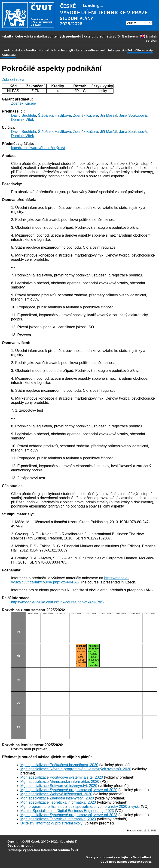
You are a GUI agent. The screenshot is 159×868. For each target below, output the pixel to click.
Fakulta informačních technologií (49, 50)
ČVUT (11, 846)
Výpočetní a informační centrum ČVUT (50, 850)
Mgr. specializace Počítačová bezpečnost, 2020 (59, 765)
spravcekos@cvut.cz (136, 861)
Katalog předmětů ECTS (102, 36)
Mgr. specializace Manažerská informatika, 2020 (60, 782)
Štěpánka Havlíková (55, 115)
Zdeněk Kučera (24, 103)
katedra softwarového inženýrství (100, 50)
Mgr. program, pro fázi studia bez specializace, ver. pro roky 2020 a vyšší (80, 807)
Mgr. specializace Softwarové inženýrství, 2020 (59, 786)
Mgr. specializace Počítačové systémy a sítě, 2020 (62, 777)
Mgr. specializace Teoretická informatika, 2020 (58, 802)
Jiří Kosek (33, 841)
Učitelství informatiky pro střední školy (51, 823)
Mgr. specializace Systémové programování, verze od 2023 (69, 815)
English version (148, 38)
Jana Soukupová (133, 115)
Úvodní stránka (12, 50)
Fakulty (7, 36)
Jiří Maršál (109, 115)
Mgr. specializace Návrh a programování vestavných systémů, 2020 (76, 769)
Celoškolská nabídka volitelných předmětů (48, 36)
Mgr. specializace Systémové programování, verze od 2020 (69, 790)
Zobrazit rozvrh (14, 80)
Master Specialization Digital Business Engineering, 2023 (67, 811)
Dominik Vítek (23, 120)
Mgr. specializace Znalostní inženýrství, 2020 (57, 798)
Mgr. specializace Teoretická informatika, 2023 (58, 819)
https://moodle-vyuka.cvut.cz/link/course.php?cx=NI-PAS (70, 580)
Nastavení (130, 36)
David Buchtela (24, 115)
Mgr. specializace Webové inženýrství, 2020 (56, 794)
